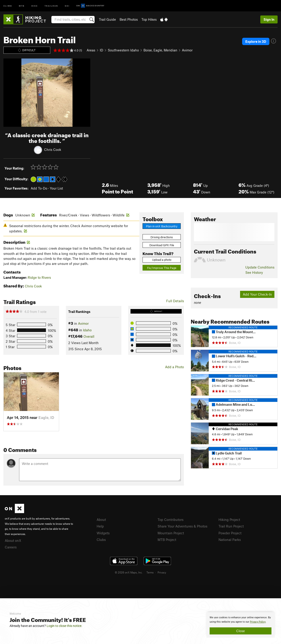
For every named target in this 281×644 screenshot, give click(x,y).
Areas (91, 50)
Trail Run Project (231, 526)
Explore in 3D (256, 41)
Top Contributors (171, 520)
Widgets (103, 533)
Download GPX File (162, 245)
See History (254, 272)
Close (241, 631)
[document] (241, 625)
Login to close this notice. (64, 626)
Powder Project (230, 533)
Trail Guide (107, 19)
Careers (11, 547)
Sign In (269, 19)
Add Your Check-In (257, 294)
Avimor (187, 50)
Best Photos (129, 19)
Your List (56, 188)
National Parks (230, 540)
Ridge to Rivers (39, 277)
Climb (8, 6)
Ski (67, 6)
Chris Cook (53, 149)
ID (102, 50)
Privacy (162, 572)
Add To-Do (39, 188)
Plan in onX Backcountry (162, 226)
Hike (35, 6)
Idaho (87, 330)
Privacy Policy (258, 622)
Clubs (101, 540)
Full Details (175, 301)
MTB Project (167, 540)
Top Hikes (149, 19)
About (101, 520)
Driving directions (162, 237)
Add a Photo (174, 367)
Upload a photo (162, 260)
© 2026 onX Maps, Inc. (129, 572)
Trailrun (51, 6)
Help (100, 526)
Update (260, 267)
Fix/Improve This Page (162, 268)
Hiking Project (229, 520)
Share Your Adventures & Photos (182, 526)
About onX (13, 540)
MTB (22, 6)
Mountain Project (171, 533)
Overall (89, 336)
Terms (150, 572)
